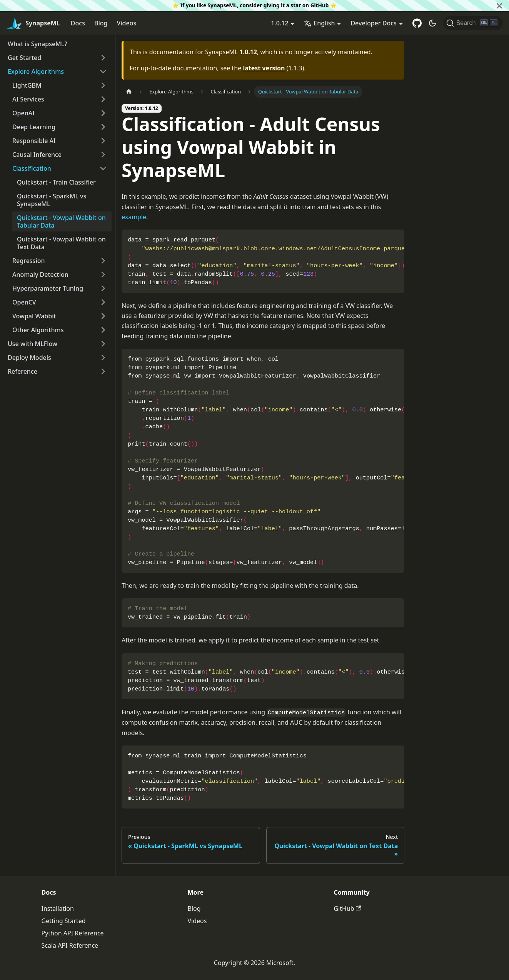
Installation (58, 908)
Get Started (24, 58)
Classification (32, 168)
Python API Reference (73, 933)
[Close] (499, 6)
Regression (29, 261)
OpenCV (24, 302)
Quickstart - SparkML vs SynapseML (52, 200)
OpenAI (23, 113)
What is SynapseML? (37, 44)
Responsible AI (34, 141)
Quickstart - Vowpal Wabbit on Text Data (61, 243)
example (134, 217)
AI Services (28, 99)
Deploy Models (29, 358)
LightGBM (27, 85)
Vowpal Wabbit (34, 316)
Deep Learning (34, 127)
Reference (23, 371)
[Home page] (129, 92)
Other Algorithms (38, 330)
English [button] (319, 23)
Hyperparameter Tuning (48, 288)
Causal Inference (37, 155)
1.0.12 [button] (280, 23)
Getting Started (64, 921)
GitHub (320, 5)
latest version (264, 68)
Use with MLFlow (33, 344)
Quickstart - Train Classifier (56, 182)
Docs (78, 23)
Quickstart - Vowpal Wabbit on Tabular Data (61, 221)
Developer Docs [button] (373, 23)
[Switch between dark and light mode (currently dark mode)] (432, 23)
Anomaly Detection (40, 275)
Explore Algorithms (36, 72)
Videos (126, 23)
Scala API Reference (70, 945)
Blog (101, 23)
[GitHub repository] (417, 23)
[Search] (473, 23)
